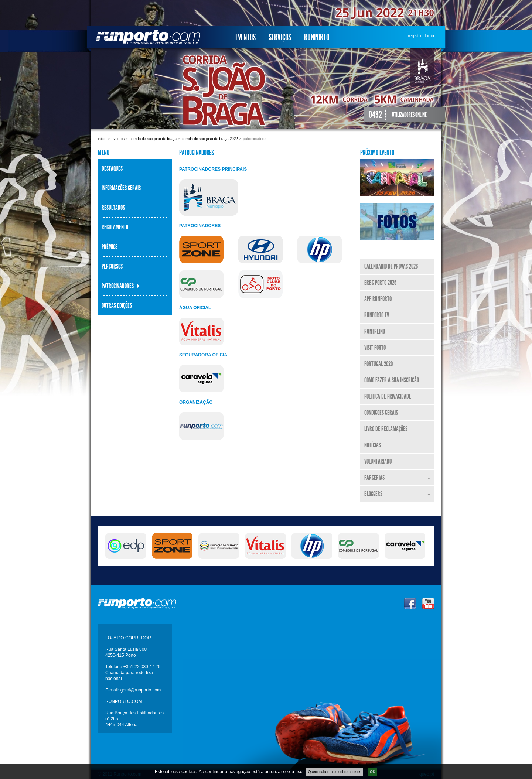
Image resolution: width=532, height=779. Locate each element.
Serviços (280, 37)
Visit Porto (375, 348)
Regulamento (115, 227)
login (429, 36)
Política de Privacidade (388, 396)
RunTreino (375, 331)
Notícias (373, 445)
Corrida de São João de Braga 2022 (210, 139)
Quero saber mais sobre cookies (335, 772)
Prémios (110, 247)
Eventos (245, 37)
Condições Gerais (381, 413)
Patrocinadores (118, 286)
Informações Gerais (121, 188)
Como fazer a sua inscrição (392, 380)
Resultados (113, 208)
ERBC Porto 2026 (380, 283)
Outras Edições (117, 305)
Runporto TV (377, 315)
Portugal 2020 (378, 364)
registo (415, 36)
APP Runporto (378, 299)
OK (373, 772)
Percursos (112, 266)
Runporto (317, 37)
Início (102, 139)
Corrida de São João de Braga (153, 139)
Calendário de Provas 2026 (391, 266)
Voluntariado (378, 461)
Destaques (112, 168)
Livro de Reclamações (386, 429)
